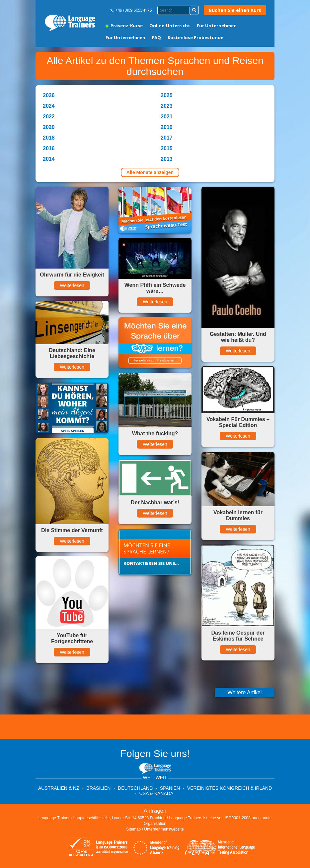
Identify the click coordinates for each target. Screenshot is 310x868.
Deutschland (135, 788)
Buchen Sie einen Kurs (235, 10)
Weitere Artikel (245, 692)
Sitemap (133, 829)
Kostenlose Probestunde (195, 37)
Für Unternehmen (217, 26)
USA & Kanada (156, 793)
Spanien (170, 788)
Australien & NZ (59, 788)
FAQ (156, 37)
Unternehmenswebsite (164, 829)
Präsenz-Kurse (124, 26)
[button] (194, 10)
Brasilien (98, 788)
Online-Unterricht (170, 26)
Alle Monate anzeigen (150, 172)
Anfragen (155, 811)
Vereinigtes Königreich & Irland (230, 788)
